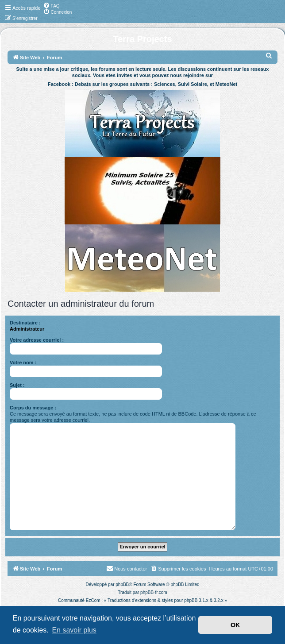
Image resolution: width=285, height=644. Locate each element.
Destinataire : (25, 323)
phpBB (122, 584)
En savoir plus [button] (74, 630)
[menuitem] (51, 5)
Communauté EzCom (79, 600)
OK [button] (235, 625)
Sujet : (17, 385)
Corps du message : (33, 408)
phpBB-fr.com (154, 592)
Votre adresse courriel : (37, 340)
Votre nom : (23, 362)
